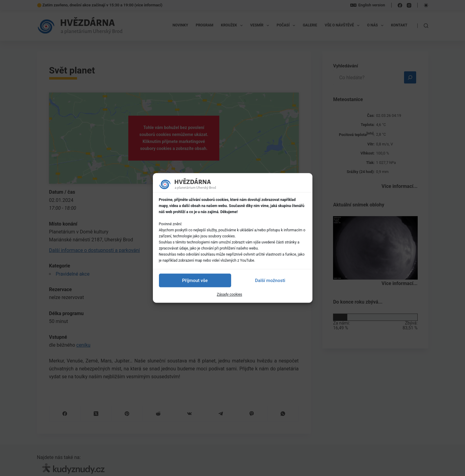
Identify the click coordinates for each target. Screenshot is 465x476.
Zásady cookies (229, 294)
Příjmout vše (195, 280)
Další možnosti (270, 280)
